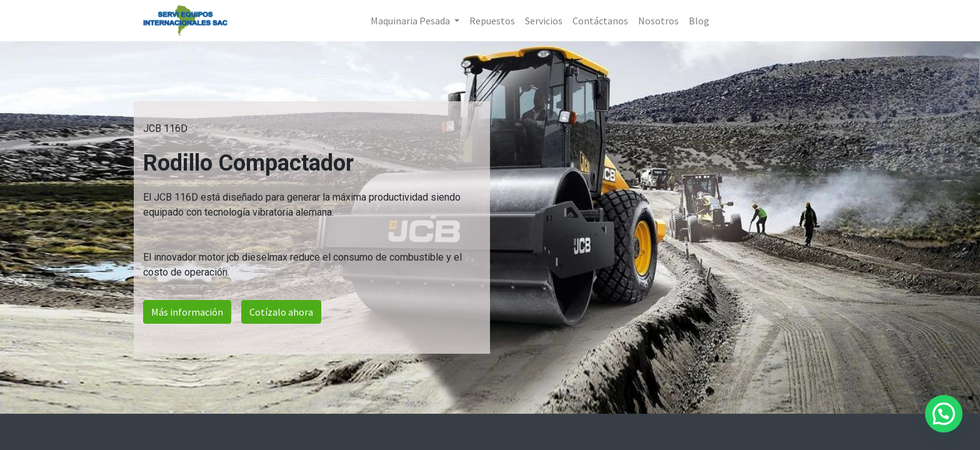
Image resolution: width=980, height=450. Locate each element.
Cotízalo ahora (281, 312)
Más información (187, 312)
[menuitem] (492, 21)
